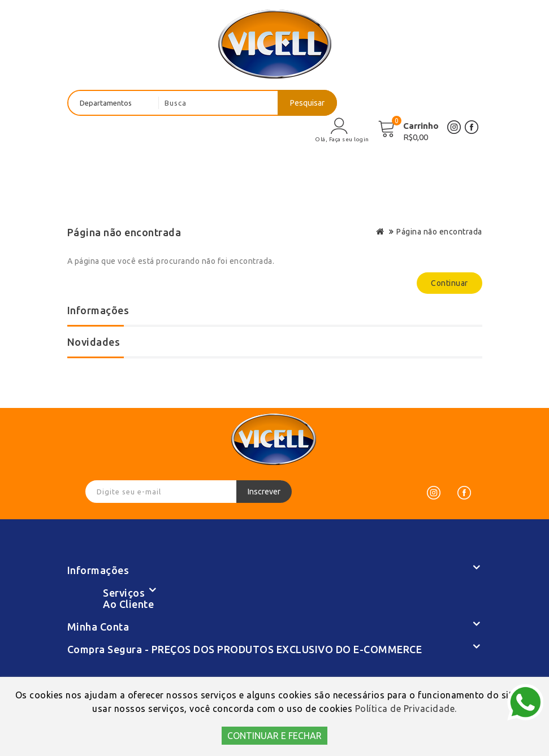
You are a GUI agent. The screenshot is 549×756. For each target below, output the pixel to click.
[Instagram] (434, 493)
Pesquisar (307, 103)
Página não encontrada (439, 232)
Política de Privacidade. (406, 709)
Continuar (449, 283)
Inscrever (264, 492)
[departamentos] (114, 103)
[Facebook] (464, 493)
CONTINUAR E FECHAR (274, 736)
